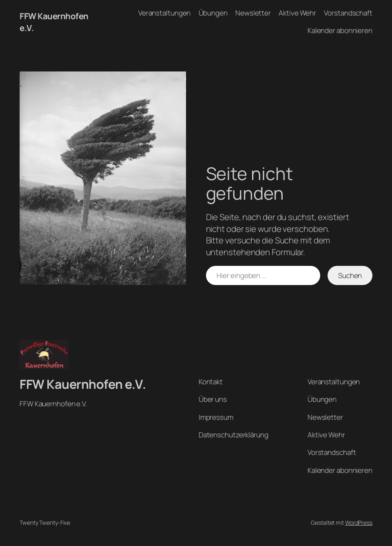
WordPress (359, 523)
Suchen (350, 275)
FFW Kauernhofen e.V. (83, 384)
